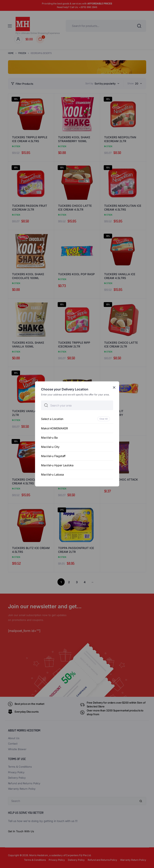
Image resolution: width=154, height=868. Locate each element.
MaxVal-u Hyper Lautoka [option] (57, 465)
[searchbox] (77, 405)
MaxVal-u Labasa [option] (52, 475)
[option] (77, 419)
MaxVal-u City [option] (50, 447)
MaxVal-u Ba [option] (49, 438)
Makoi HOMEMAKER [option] (54, 428)
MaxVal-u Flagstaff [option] (53, 456)
